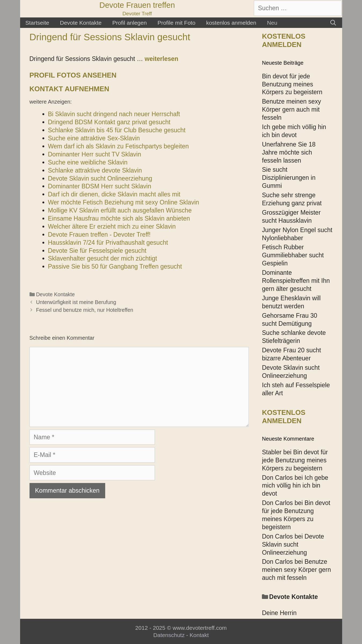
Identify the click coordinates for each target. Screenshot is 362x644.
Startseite (37, 23)
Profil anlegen (129, 23)
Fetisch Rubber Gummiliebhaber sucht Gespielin (293, 255)
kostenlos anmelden (231, 23)
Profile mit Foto (176, 23)
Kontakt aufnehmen (70, 89)
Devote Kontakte (81, 23)
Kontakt (199, 635)
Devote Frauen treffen (137, 5)
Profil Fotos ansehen (73, 75)
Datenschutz (169, 635)
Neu (272, 23)
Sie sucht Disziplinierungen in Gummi (289, 178)
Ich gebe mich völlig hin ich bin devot (295, 486)
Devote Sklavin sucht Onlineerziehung (293, 544)
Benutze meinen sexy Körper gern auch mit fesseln (291, 109)
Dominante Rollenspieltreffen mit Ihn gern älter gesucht (296, 281)
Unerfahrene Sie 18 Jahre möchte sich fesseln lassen (289, 152)
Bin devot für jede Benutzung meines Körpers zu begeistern (292, 84)
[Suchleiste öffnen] (333, 23)
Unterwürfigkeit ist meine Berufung (76, 302)
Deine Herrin (279, 613)
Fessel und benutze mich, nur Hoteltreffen (85, 310)
